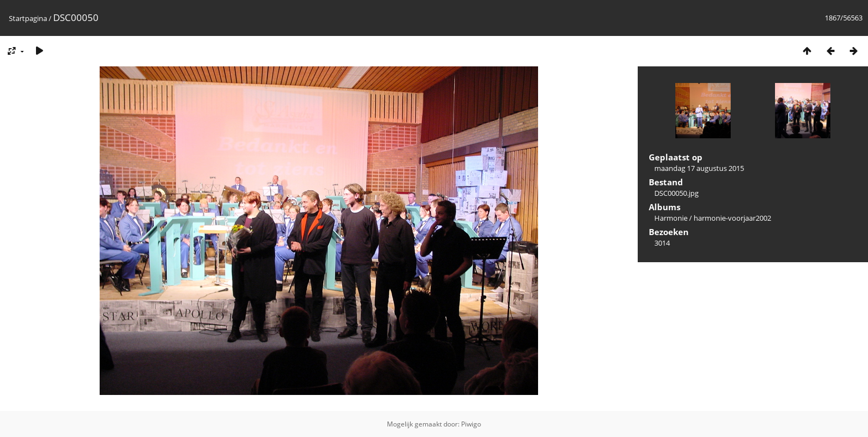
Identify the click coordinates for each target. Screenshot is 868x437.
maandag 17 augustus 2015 (699, 168)
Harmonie (671, 218)
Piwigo (471, 424)
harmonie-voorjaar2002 (732, 218)
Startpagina (28, 18)
